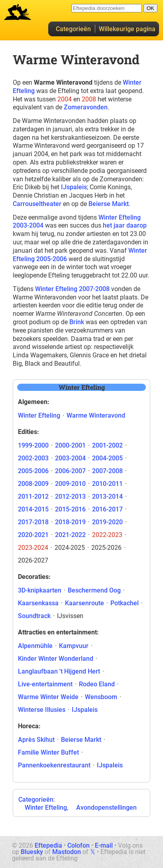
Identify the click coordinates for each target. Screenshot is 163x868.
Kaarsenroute (84, 603)
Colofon (79, 845)
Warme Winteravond (96, 415)
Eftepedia (48, 845)
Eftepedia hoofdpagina (18, 12)
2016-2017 (107, 509)
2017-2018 (33, 522)
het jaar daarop (125, 225)
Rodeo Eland (97, 684)
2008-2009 (33, 484)
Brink (77, 322)
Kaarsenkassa (38, 603)
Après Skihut (36, 740)
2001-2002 (107, 445)
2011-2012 (33, 496)
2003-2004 (70, 458)
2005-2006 (33, 471)
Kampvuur (74, 646)
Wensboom (101, 697)
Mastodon (67, 852)
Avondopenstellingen (106, 808)
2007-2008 (107, 471)
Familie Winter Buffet (48, 752)
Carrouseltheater (37, 204)
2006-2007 (70, 471)
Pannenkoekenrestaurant (54, 765)
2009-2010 (70, 484)
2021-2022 (70, 535)
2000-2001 (70, 445)
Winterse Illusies (42, 710)
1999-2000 (33, 445)
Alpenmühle (35, 646)
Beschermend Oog (94, 590)
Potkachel (125, 603)
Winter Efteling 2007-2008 (72, 289)
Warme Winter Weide (48, 697)
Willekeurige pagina (127, 29)
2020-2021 (33, 535)
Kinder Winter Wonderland (56, 659)
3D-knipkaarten (40, 590)
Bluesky (32, 852)
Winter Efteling (39, 415)
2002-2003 (33, 458)
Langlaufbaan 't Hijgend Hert (59, 671)
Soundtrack (34, 616)
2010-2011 (107, 484)
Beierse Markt (109, 204)
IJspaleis (74, 187)
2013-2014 (107, 496)
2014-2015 (33, 509)
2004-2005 (107, 458)
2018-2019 (70, 522)
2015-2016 (70, 509)
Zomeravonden (86, 107)
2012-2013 (70, 496)
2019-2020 (107, 522)
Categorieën (73, 29)
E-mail (104, 845)
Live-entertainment (45, 684)
